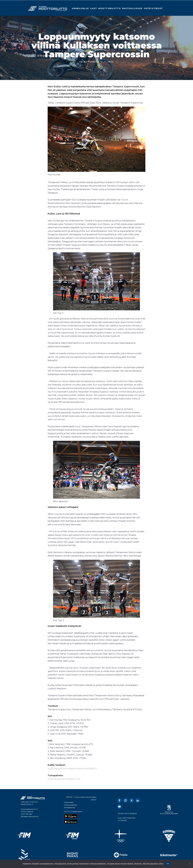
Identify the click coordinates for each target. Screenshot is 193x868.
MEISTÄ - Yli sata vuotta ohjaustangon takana (81, 798)
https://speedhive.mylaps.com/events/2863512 (72, 769)
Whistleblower (70, 808)
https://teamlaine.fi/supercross (64, 779)
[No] (190, 864)
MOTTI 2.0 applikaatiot (73, 811)
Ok (168, 864)
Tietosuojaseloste (70, 805)
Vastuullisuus (132, 8)
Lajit (94, 8)
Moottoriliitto (110, 8)
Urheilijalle (80, 8)
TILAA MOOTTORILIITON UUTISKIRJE (126, 819)
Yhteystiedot (153, 8)
